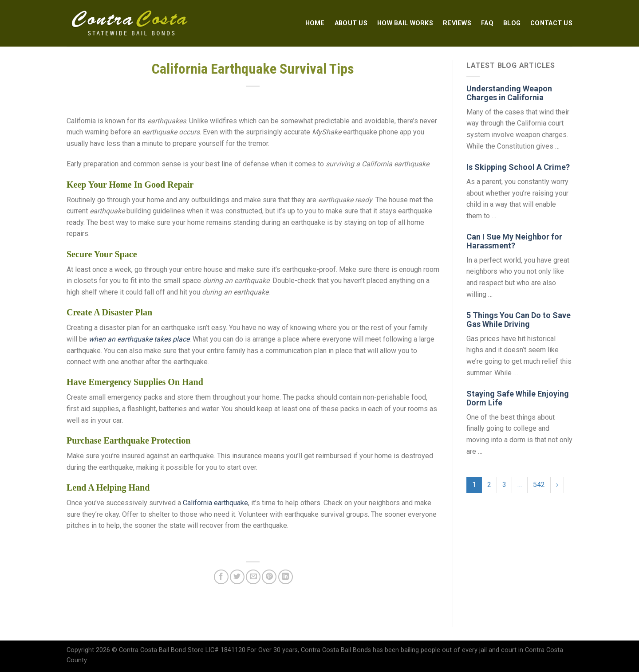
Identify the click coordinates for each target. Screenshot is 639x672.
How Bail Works (405, 23)
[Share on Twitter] (237, 577)
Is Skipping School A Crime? (518, 167)
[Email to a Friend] (253, 577)
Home (315, 23)
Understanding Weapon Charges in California (509, 93)
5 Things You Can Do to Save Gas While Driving (519, 320)
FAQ (487, 23)
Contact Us (551, 23)
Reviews (457, 23)
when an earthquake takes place (139, 339)
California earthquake (215, 503)
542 (539, 485)
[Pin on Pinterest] (269, 577)
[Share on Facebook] (221, 577)
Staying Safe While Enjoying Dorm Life (518, 398)
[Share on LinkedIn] (286, 577)
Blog (512, 23)
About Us (351, 23)
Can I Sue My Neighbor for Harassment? (514, 241)
